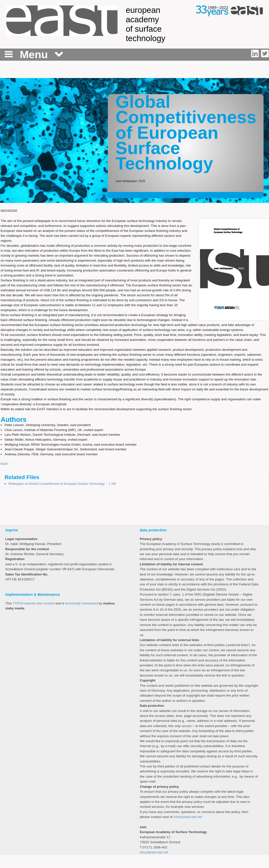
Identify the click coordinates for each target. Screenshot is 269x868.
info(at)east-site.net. (188, 817)
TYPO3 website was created (33, 603)
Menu (34, 54)
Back (4, 464)
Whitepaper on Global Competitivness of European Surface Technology (57, 484)
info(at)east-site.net (154, 852)
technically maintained (81, 603)
